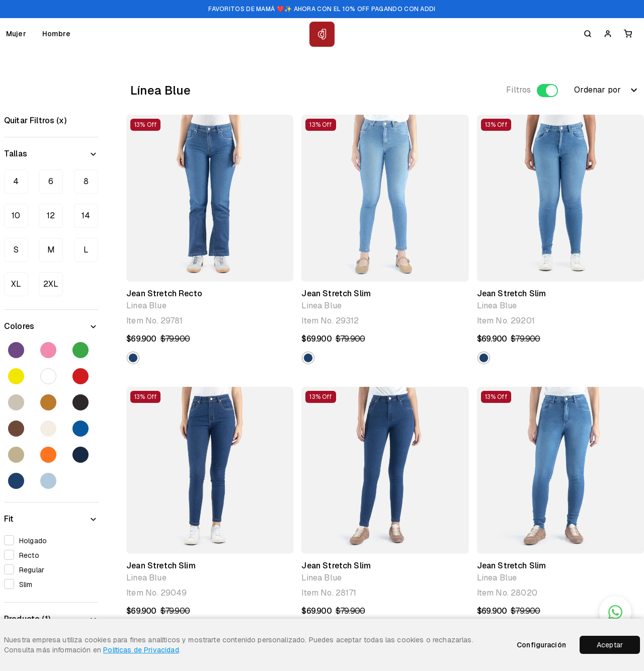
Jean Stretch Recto (164, 293)
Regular (27, 569)
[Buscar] (588, 34)
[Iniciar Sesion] (608, 34)
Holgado (29, 540)
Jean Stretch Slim (336, 293)
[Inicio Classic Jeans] (322, 34)
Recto (25, 555)
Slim (22, 584)
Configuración (541, 645)
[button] (133, 358)
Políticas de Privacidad (141, 650)
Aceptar (610, 645)
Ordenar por (607, 90)
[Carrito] (628, 34)
